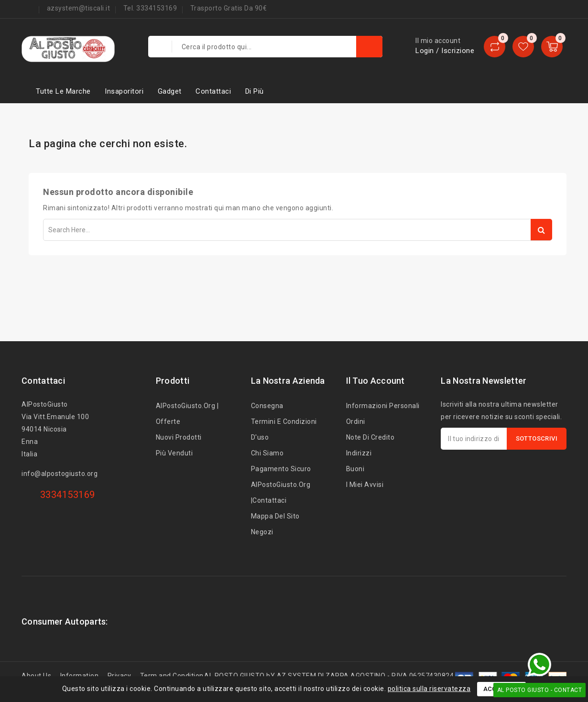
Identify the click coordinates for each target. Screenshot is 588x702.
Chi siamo (267, 453)
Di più (255, 91)
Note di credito (370, 437)
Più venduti (174, 453)
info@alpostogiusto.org (60, 474)
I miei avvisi (365, 485)
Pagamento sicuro (281, 469)
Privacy (120, 676)
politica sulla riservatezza (429, 689)
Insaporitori (124, 91)
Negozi (262, 532)
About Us (36, 676)
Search (541, 230)
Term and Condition (172, 676)
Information (80, 676)
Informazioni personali (383, 406)
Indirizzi (359, 453)
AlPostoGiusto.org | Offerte (187, 414)
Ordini (356, 421)
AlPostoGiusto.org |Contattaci (281, 492)
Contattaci (213, 91)
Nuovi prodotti (179, 437)
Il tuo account (376, 381)
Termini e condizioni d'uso (284, 429)
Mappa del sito (275, 516)
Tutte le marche (63, 91)
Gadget (170, 91)
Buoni (355, 469)
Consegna (267, 406)
